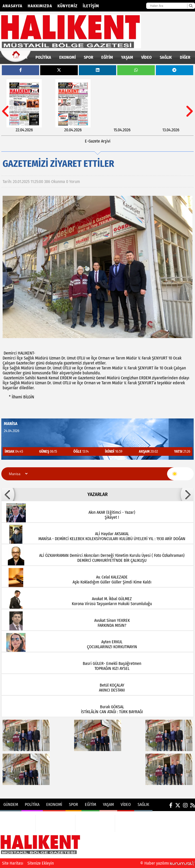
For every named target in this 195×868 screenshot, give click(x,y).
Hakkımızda (40, 6)
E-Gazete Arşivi (98, 141)
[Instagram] (185, 805)
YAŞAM (127, 57)
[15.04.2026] (122, 106)
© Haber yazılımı (168, 863)
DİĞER (185, 57)
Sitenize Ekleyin (41, 863)
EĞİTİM (107, 57)
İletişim (91, 6)
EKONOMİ (67, 57)
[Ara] (191, 6)
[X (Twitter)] (178, 805)
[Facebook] (171, 805)
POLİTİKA (43, 57)
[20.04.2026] (73, 106)
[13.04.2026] (171, 106)
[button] (8, 494)
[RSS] (193, 805)
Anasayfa (13, 6)
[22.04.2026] (24, 106)
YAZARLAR (98, 494)
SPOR (88, 57)
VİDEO (146, 57)
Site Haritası (13, 863)
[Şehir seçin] (17, 474)
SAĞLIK (166, 57)
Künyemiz (67, 6)
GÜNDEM (20, 57)
